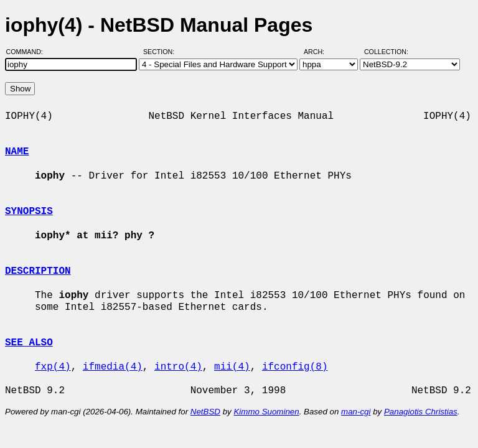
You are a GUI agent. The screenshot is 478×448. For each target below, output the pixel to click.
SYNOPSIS (29, 212)
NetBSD (205, 412)
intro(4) (178, 367)
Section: (162, 52)
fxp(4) (53, 367)
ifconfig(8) (295, 367)
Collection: (386, 52)
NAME (17, 152)
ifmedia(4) (113, 367)
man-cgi (356, 412)
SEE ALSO (29, 343)
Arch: (320, 52)
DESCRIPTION (38, 271)
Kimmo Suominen (266, 412)
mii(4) (232, 367)
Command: (28, 52)
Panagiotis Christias (421, 412)
